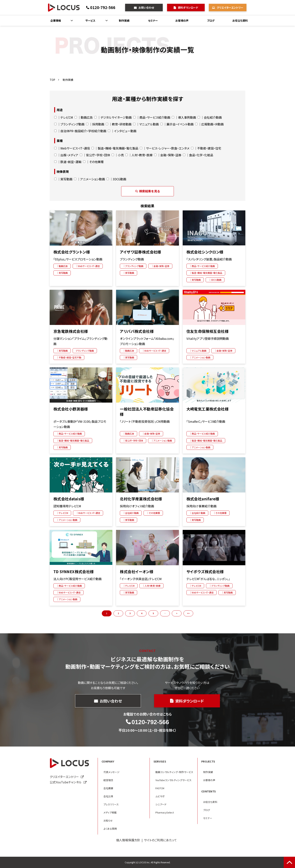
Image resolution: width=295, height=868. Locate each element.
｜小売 (118, 155)
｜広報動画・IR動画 (209, 124)
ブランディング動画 (85, 351)
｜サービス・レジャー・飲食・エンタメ (165, 148)
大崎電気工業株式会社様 (208, 409)
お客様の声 (182, 20)
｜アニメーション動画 (89, 179)
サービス (90, 20)
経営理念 (108, 780)
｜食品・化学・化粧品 (198, 155)
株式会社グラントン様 (72, 252)
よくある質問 (110, 829)
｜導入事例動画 (184, 117)
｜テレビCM (64, 117)
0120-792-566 (103, 7)
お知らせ (108, 821)
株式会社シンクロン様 (205, 252)
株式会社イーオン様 (137, 572)
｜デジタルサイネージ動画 (113, 117)
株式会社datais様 (69, 499)
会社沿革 (108, 796)
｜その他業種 (93, 162)
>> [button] (188, 613)
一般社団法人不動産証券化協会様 (147, 412)
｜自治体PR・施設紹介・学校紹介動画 (80, 131)
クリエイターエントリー (230, 8)
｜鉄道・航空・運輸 (68, 162)
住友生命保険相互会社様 (208, 331)
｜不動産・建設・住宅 (206, 148)
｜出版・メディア (66, 155)
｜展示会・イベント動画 (177, 124)
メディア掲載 (110, 812)
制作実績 (124, 20)
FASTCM (160, 788)
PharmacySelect (165, 812)
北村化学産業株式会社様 (141, 499)
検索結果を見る (147, 191)
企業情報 (56, 20)
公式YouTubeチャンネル (66, 782)
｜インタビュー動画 (122, 131)
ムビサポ (160, 796)
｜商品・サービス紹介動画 (152, 117)
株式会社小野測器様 (71, 409)
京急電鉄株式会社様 (71, 331)
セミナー (153, 20)
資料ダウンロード (188, 8)
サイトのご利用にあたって (160, 840)
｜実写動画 (63, 179)
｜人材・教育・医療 (139, 155)
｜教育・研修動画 (119, 124)
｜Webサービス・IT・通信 (72, 148)
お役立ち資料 (240, 20)
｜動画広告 (84, 117)
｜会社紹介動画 (210, 117)
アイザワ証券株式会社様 (140, 252)
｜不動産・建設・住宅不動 (69, 357)
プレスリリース (111, 804)
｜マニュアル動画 (146, 124)
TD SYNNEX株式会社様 (74, 572)
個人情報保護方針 (128, 840)
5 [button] (153, 613)
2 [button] (118, 613)
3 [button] (130, 613)
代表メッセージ (111, 772)
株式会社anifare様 (203, 499)
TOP (52, 80)
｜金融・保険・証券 (168, 155)
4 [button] (142, 613)
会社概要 (108, 788)
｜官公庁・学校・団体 (95, 155)
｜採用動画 (95, 124)
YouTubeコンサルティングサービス (173, 780)
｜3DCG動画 (116, 179)
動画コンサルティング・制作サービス (174, 772)
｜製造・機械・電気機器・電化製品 (115, 148)
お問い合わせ (146, 8)
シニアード (161, 804)
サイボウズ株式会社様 (205, 572)
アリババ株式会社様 (137, 331)
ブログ (211, 20)
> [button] (177, 613)
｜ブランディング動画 (69, 124)
